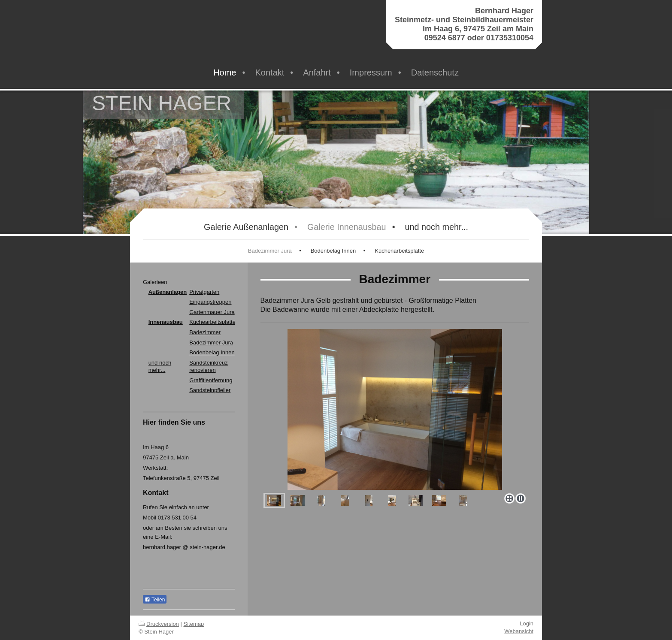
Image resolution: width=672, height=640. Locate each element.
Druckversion (159, 624)
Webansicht (519, 631)
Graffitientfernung (211, 380)
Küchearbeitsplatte (212, 322)
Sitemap (194, 624)
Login (527, 623)
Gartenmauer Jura (212, 312)
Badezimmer (205, 332)
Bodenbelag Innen (212, 352)
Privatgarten (204, 292)
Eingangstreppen (210, 302)
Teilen (155, 600)
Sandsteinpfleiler (210, 390)
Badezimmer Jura (211, 343)
